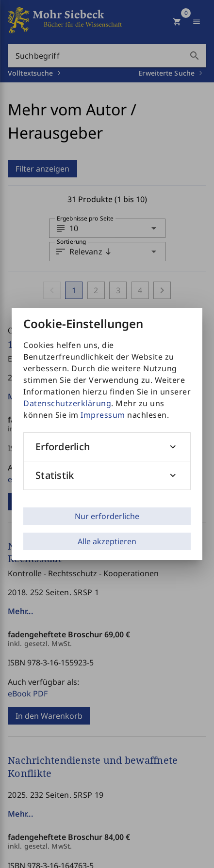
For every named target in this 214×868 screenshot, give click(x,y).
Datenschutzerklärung (67, 403)
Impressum (103, 415)
